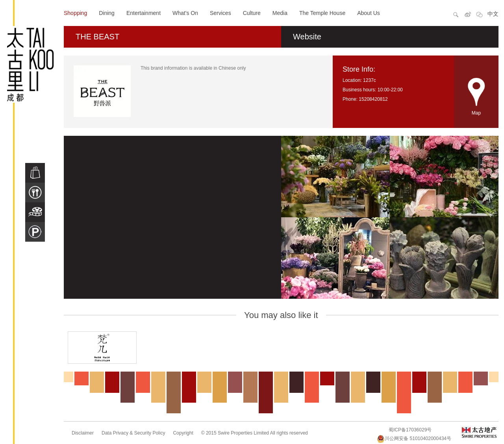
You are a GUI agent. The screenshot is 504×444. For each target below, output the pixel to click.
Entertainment (144, 13)
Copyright (183, 433)
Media (280, 13)
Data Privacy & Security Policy (133, 433)
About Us (369, 13)
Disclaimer (83, 433)
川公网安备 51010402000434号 (414, 438)
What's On (185, 13)
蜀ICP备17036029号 (410, 430)
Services (220, 13)
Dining (107, 13)
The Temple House (322, 13)
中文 (493, 14)
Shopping (75, 13)
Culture (252, 13)
